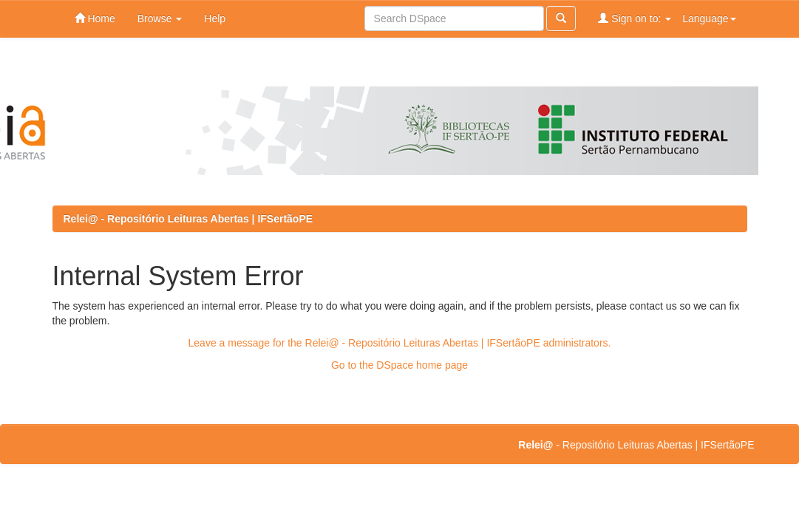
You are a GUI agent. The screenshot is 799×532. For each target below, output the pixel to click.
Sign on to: (635, 18)
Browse (160, 18)
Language (709, 18)
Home (95, 18)
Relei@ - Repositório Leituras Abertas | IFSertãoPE (188, 219)
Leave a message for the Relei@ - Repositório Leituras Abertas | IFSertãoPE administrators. (400, 343)
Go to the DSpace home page (399, 365)
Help (215, 18)
